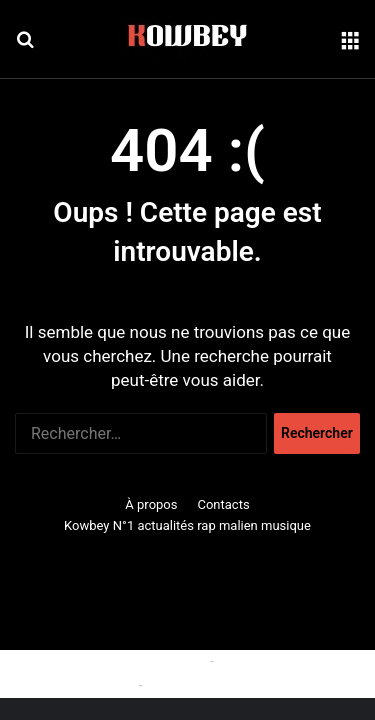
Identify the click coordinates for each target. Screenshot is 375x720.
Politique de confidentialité (228, 685)
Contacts (223, 504)
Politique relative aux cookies (115, 661)
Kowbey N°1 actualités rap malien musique (187, 525)
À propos (151, 504)
